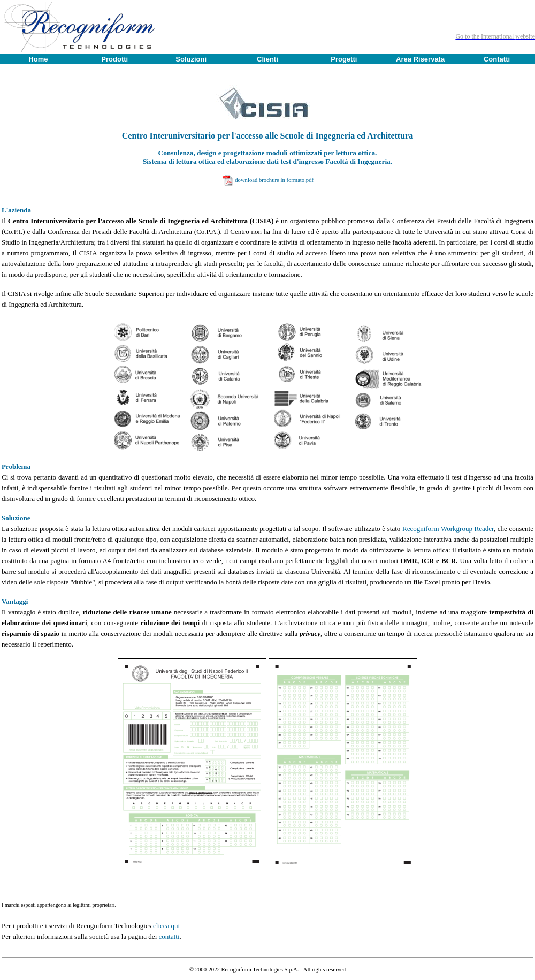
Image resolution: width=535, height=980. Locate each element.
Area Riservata (420, 59)
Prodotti (114, 59)
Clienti (267, 59)
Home (38, 59)
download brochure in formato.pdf (274, 180)
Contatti (497, 59)
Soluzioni (191, 59)
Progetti (344, 59)
